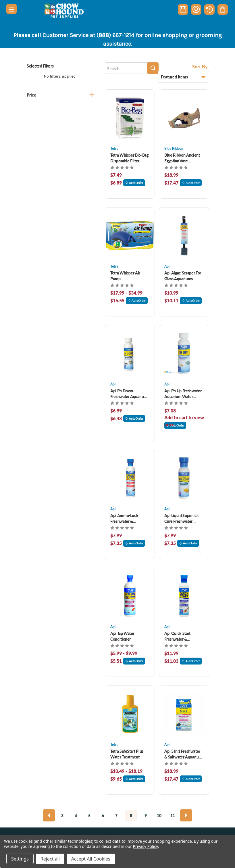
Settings (20, 859)
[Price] (60, 94)
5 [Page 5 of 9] (89, 815)
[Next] (186, 815)
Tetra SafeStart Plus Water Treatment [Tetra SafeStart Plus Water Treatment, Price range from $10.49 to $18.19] (127, 754)
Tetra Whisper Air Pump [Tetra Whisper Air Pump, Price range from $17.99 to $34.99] (125, 276)
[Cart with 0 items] (223, 9)
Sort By (200, 67)
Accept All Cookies (91, 859)
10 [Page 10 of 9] (159, 815)
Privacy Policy (145, 846)
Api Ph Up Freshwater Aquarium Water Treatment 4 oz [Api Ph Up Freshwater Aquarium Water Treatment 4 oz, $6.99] (183, 393)
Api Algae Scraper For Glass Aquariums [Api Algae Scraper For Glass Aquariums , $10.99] (183, 276)
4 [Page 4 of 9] (76, 815)
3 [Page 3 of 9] (62, 815)
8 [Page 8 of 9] (131, 815)
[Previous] (49, 815)
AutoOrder (134, 183)
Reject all (50, 859)
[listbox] (183, 77)
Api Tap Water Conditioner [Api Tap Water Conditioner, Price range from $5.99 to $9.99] (122, 636)
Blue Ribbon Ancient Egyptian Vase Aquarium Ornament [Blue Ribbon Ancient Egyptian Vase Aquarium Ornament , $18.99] (182, 158)
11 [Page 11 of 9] (173, 815)
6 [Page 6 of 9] (103, 815)
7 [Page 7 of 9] (116, 815)
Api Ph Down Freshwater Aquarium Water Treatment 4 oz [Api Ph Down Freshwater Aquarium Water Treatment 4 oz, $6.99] (129, 393)
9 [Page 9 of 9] (146, 815)
